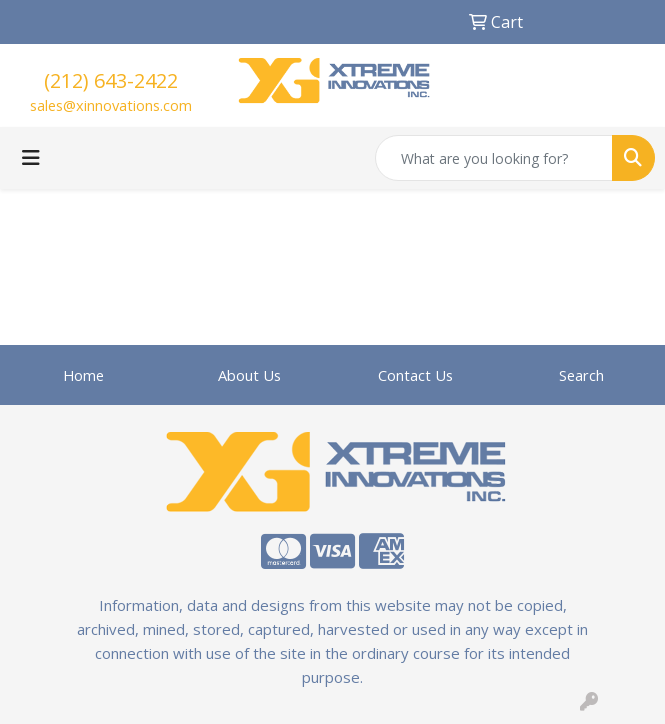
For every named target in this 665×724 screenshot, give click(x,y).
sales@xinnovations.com (111, 105)
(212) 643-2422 (111, 80)
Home (83, 375)
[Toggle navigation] (31, 158)
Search (581, 375)
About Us (249, 375)
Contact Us (415, 375)
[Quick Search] (494, 158)
